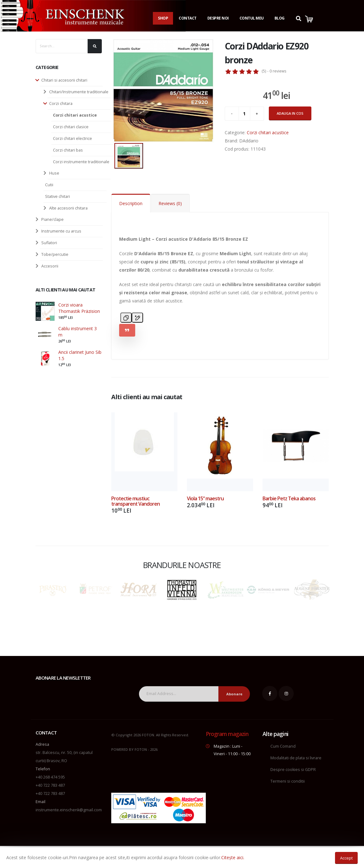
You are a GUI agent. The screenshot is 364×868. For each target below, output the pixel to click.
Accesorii (50, 266)
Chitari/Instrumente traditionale (79, 92)
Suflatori (49, 243)
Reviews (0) (170, 203)
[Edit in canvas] (137, 318)
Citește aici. (233, 857)
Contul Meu (252, 18)
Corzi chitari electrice (72, 138)
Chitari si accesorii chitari (64, 80)
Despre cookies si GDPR (293, 770)
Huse (54, 173)
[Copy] (126, 318)
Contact (188, 18)
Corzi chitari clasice (71, 127)
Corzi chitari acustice (75, 115)
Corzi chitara (61, 103)
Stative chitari (58, 196)
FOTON (141, 749)
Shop (163, 18)
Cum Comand (283, 746)
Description (131, 203)
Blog (280, 18)
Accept (346, 858)
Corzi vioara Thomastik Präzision (79, 308)
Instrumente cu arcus (61, 231)
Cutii (49, 185)
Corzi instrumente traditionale (81, 162)
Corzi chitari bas (68, 150)
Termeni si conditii (288, 781)
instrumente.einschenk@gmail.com (69, 810)
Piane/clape (52, 219)
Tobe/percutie (55, 254)
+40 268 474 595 (50, 777)
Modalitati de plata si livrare (296, 758)
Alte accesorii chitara (68, 208)
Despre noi (218, 18)
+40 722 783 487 (50, 785)
